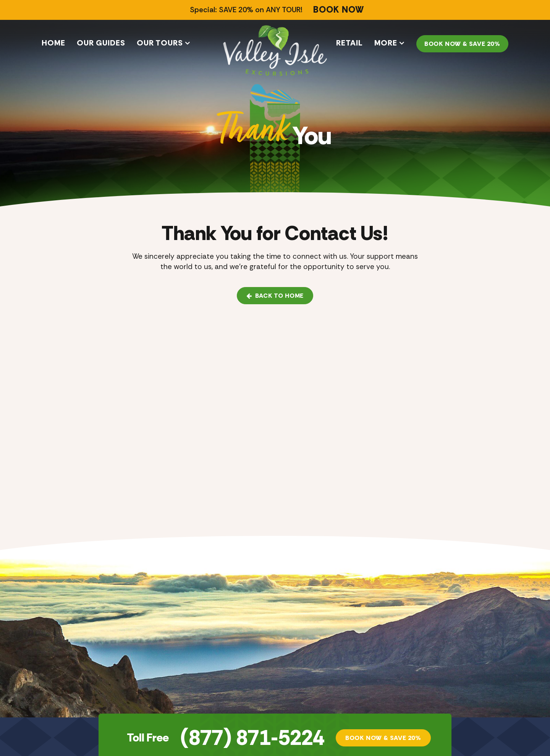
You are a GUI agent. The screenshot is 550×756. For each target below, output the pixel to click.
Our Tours (160, 43)
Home (53, 43)
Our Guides (101, 43)
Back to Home (275, 296)
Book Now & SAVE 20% (462, 44)
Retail (349, 43)
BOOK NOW (339, 10)
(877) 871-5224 (252, 738)
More (386, 43)
